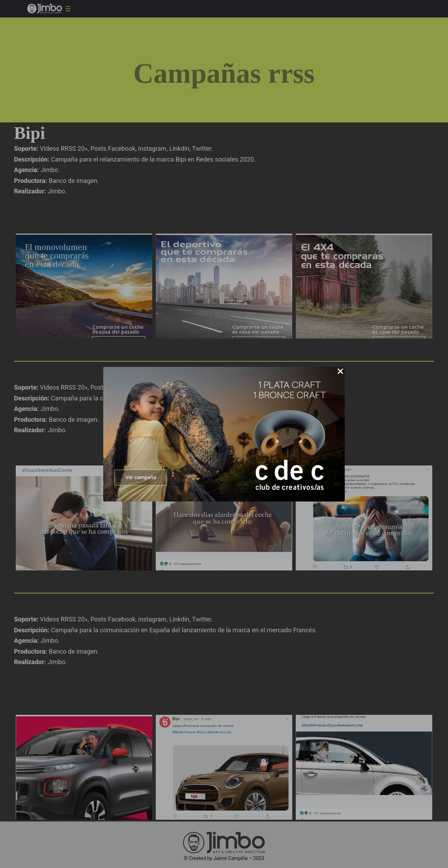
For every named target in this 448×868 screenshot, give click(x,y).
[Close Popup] (340, 372)
